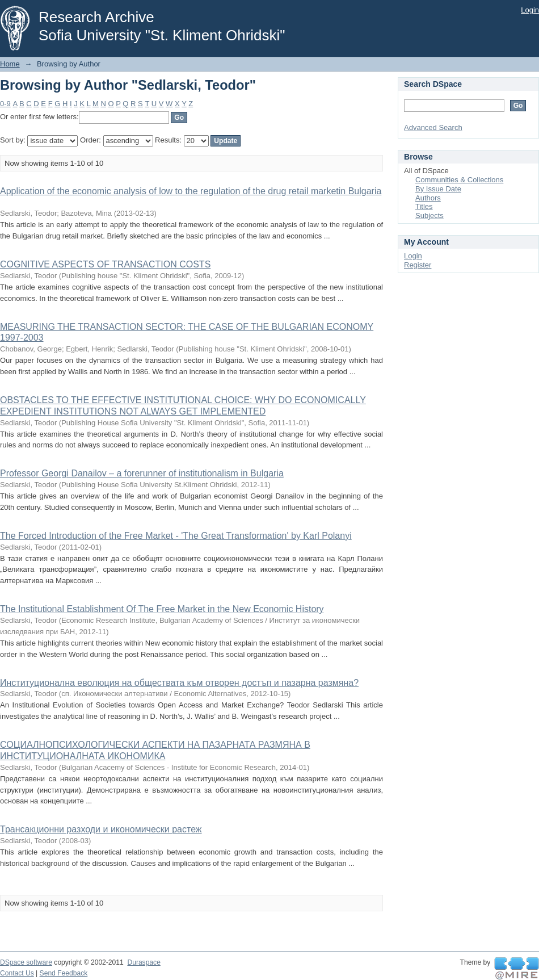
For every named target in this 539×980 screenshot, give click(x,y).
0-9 (5, 104)
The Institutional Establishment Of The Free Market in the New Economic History (162, 609)
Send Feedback (64, 973)
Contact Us (17, 973)
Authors (428, 198)
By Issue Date (438, 189)
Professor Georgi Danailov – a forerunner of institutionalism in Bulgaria (142, 473)
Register (418, 265)
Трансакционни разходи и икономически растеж (101, 829)
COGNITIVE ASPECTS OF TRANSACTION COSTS (105, 264)
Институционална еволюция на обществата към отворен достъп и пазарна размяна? (179, 683)
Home (10, 64)
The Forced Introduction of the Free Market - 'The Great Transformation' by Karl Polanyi (176, 536)
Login (530, 10)
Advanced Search (433, 127)
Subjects (429, 215)
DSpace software (26, 962)
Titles (424, 206)
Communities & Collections (459, 180)
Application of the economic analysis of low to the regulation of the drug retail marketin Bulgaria (191, 191)
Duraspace (144, 962)
